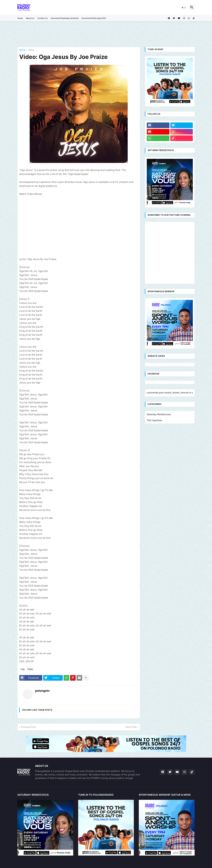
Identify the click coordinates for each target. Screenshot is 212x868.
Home (20, 18)
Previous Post (28, 727)
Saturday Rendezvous (159, 414)
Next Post (131, 727)
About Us (30, 18)
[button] (184, 7)
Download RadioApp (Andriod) (65, 18)
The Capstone (154, 420)
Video (31, 50)
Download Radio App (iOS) (94, 18)
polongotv (42, 691)
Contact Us (42, 18)
